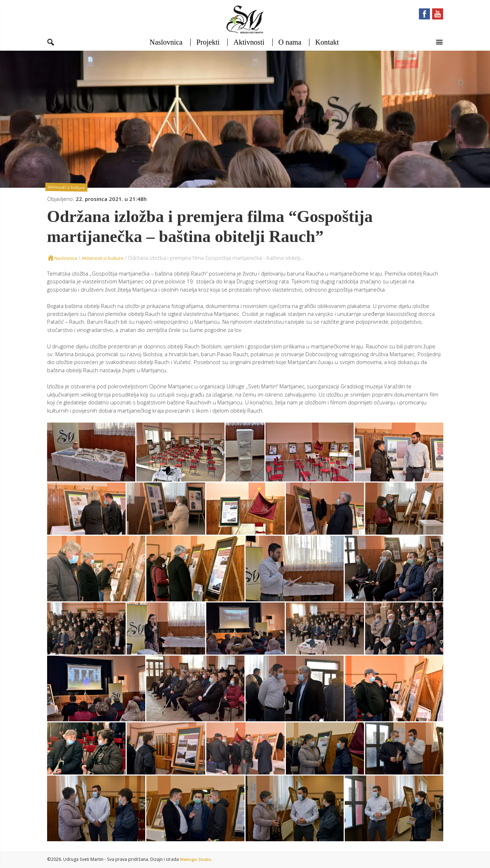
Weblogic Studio (197, 860)
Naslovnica (166, 47)
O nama (289, 47)
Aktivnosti (249, 47)
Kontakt (327, 47)
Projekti (208, 47)
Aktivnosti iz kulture (67, 191)
